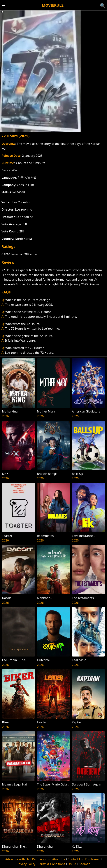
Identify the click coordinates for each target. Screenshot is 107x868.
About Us (59, 859)
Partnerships (41, 859)
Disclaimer (93, 859)
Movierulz (53, 5)
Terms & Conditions (51, 864)
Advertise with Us (17, 859)
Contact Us (75, 859)
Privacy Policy (26, 864)
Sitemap (85, 864)
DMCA (72, 864)
